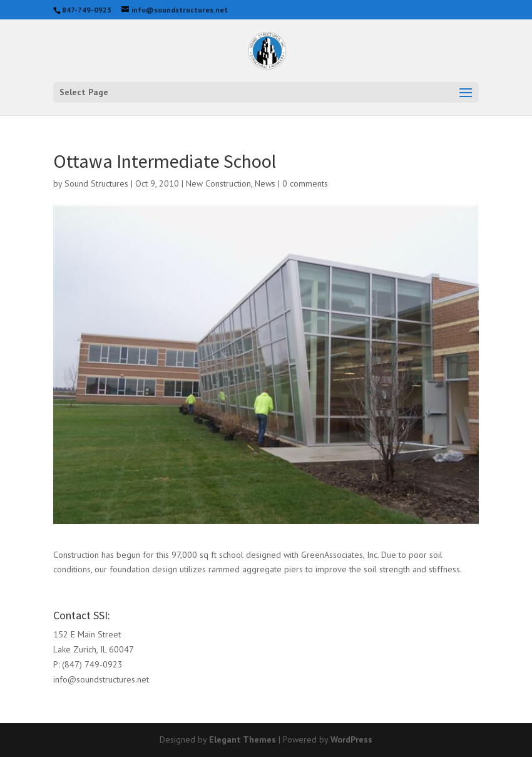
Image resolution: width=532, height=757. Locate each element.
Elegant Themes (243, 739)
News (265, 183)
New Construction (218, 183)
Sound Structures (96, 183)
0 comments (305, 183)
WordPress (351, 739)
